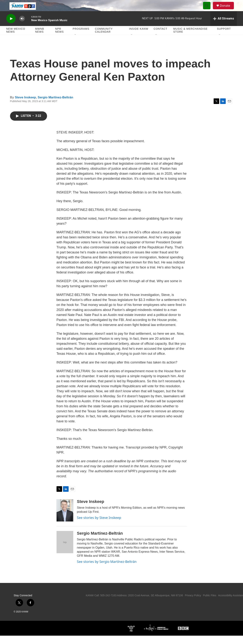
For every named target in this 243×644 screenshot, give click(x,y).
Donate (227, 10)
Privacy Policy (193, 604)
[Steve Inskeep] (65, 519)
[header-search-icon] (209, 10)
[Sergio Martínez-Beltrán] (65, 550)
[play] (11, 27)
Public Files (210, 604)
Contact (160, 37)
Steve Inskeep (25, 106)
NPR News (59, 39)
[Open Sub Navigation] (75, 43)
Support (224, 37)
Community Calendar (104, 39)
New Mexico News (16, 39)
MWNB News (40, 39)
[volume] (22, 27)
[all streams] (224, 27)
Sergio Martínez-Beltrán (55, 106)
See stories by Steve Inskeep (99, 526)
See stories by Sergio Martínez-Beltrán (107, 570)
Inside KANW (139, 37)
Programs (81, 37)
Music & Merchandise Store (190, 39)
